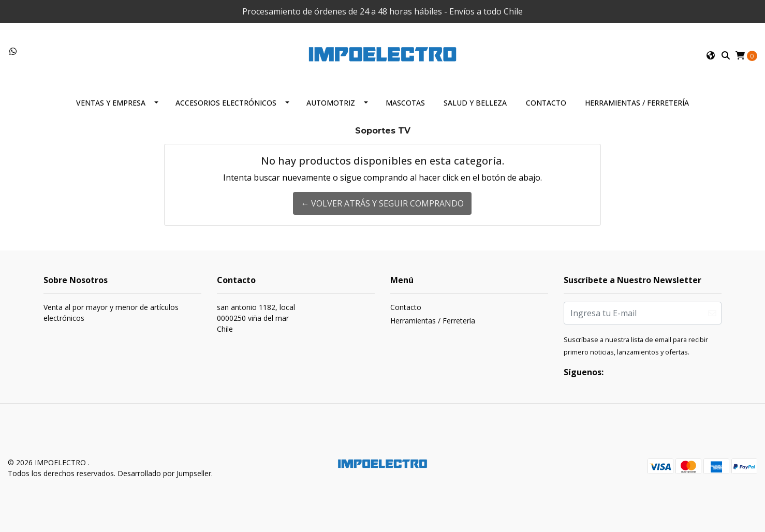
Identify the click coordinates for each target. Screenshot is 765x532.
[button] (711, 55)
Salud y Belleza (475, 103)
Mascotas (405, 103)
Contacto (546, 103)
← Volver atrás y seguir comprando (382, 203)
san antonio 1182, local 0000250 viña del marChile (256, 318)
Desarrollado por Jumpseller (164, 473)
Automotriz (331, 103)
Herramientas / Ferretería (637, 103)
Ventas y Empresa (111, 103)
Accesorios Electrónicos (226, 103)
